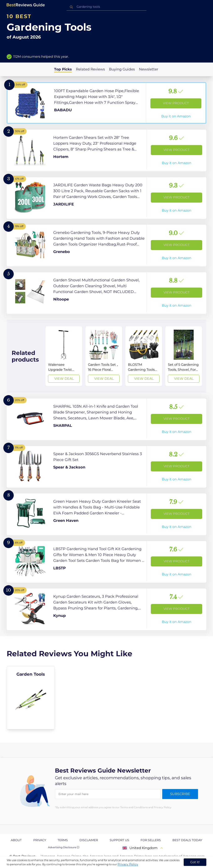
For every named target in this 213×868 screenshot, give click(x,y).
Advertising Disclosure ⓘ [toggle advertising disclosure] (64, 847)
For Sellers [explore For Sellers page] (151, 840)
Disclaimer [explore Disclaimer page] (89, 840)
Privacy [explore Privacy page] (40, 840)
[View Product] (106, 103)
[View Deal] (64, 356)
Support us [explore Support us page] (119, 840)
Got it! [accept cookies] (195, 862)
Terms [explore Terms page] (63, 840)
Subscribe (180, 794)
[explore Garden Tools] (31, 698)
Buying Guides (122, 69)
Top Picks (63, 69)
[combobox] (106, 7)
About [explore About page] (16, 840)
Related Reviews (90, 69)
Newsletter (149, 69)
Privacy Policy (128, 864)
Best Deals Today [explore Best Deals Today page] (187, 840)
